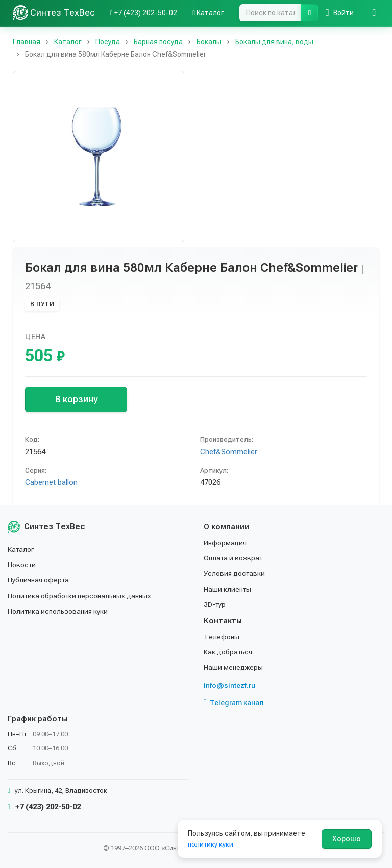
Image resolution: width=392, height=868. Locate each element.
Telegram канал (234, 702)
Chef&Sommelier (229, 452)
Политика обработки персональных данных (80, 596)
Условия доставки (235, 573)
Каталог (21, 549)
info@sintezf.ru (229, 685)
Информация (226, 543)
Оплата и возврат (234, 558)
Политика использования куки (58, 611)
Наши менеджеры (233, 667)
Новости (22, 565)
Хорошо (347, 839)
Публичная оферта (39, 580)
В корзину (76, 399)
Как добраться (229, 652)
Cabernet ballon (51, 482)
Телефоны (222, 637)
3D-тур (215, 604)
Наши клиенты (228, 589)
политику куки (211, 844)
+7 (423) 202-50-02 (44, 807)
